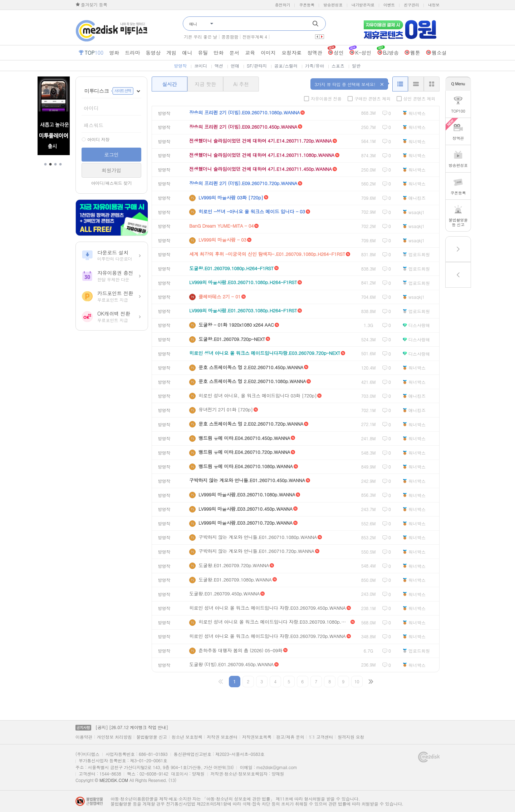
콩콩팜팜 (230, 37)
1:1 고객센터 (321, 737)
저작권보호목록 (257, 737)
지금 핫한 (205, 84)
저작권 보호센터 (222, 737)
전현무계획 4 (255, 37)
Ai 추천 (241, 84)
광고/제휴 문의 (290, 737)
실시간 (169, 84)
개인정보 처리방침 (114, 737)
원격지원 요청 (351, 737)
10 (357, 681)
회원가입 (111, 170)
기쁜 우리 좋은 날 (200, 37)
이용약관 (84, 737)
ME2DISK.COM (114, 780)
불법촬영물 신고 (152, 737)
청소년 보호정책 (187, 737)
